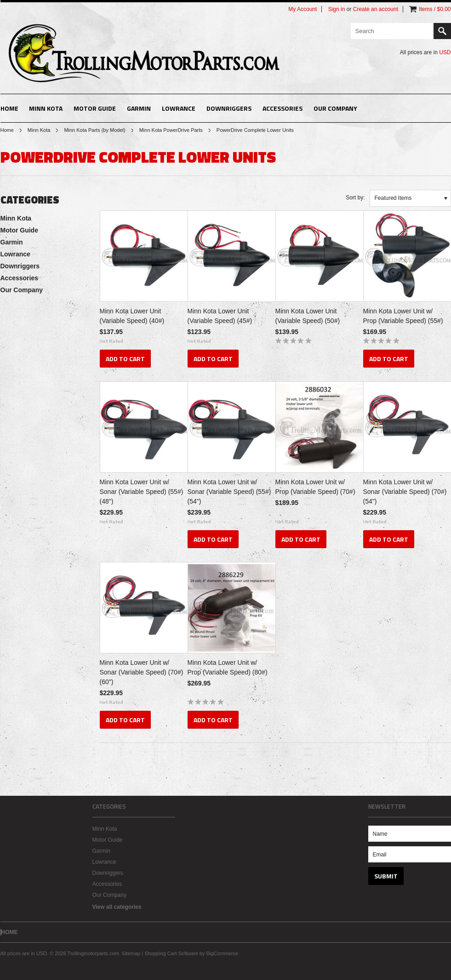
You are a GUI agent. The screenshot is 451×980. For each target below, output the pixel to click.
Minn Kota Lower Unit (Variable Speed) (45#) (220, 316)
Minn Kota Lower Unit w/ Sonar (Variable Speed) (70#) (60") (142, 672)
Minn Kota (46, 108)
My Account (303, 9)
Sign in (337, 9)
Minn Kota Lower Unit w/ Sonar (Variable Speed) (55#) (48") (142, 492)
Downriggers (229, 108)
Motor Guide (95, 108)
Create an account (376, 9)
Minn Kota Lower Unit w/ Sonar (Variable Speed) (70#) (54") (405, 492)
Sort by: (355, 198)
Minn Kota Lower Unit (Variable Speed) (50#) (308, 316)
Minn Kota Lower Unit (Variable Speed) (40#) (132, 316)
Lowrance (179, 108)
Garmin (139, 108)
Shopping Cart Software (171, 953)
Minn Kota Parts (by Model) (94, 130)
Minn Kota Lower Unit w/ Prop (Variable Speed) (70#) (315, 487)
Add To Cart (125, 359)
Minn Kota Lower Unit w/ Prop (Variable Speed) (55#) (403, 316)
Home (7, 130)
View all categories (117, 907)
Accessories (283, 108)
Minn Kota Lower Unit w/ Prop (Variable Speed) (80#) (228, 667)
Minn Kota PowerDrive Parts (171, 130)
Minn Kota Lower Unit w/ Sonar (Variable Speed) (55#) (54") (229, 492)
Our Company (335, 108)
